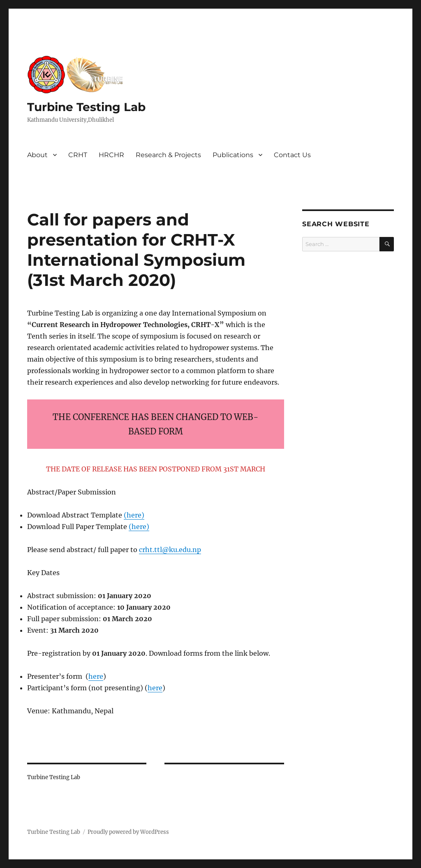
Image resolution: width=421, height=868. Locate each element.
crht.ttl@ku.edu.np (170, 550)
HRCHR (111, 155)
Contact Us (292, 155)
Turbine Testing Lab (86, 107)
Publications (233, 155)
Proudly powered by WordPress (128, 832)
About (37, 155)
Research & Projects (168, 155)
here (134, 515)
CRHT (78, 155)
